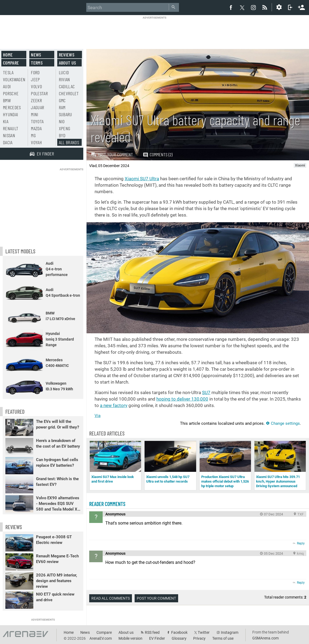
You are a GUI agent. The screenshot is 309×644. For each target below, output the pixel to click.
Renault (11, 128)
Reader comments (107, 504)
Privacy (199, 638)
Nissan (9, 135)
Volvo (36, 86)
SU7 (206, 392)
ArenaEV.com (101, 638)
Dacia (8, 142)
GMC (62, 100)
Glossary (179, 638)
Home (8, 55)
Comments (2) (158, 155)
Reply (301, 543)
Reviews (67, 55)
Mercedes (12, 107)
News (36, 55)
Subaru (66, 114)
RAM (62, 107)
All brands (69, 142)
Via (98, 416)
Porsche (11, 93)
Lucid (64, 72)
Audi (7, 86)
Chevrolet (69, 93)
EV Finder (157, 638)
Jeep (35, 79)
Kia (6, 121)
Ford (35, 72)
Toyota (37, 121)
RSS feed (152, 632)
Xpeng (65, 128)
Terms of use (223, 638)
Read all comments (111, 598)
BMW (7, 100)
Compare (11, 63)
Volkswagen (14, 79)
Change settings (283, 423)
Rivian (64, 79)
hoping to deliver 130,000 (182, 399)
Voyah (36, 142)
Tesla (8, 72)
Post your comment (112, 154)
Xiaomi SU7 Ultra (142, 179)
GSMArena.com (265, 638)
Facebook (179, 632)
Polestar (39, 93)
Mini (35, 114)
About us (68, 63)
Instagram (230, 632)
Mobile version (130, 638)
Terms (37, 63)
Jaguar (37, 107)
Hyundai (10, 114)
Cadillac (67, 86)
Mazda (36, 128)
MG (33, 135)
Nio (62, 121)
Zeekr (36, 100)
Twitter (204, 632)
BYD (62, 135)
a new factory (114, 405)
